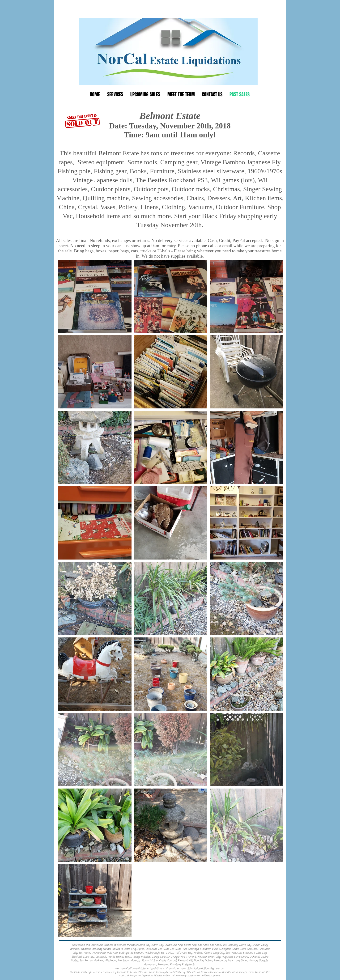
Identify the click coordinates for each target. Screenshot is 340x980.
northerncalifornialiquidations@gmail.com (200, 968)
